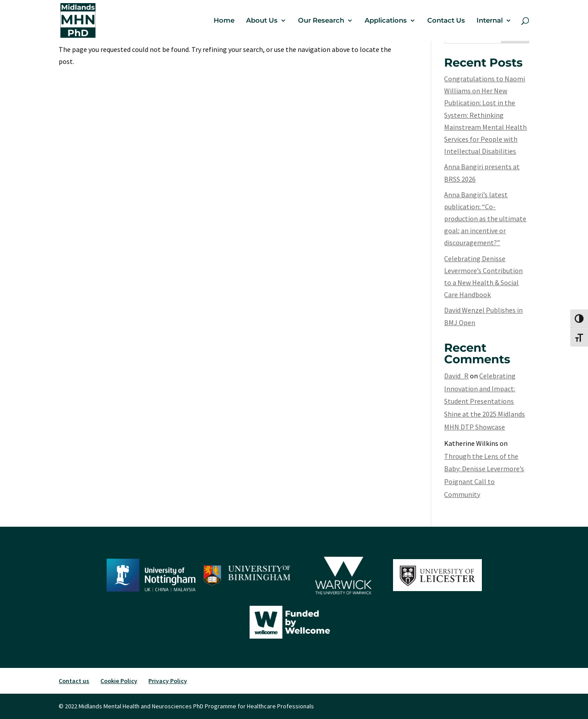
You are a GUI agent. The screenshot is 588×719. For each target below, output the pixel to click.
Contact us (74, 681)
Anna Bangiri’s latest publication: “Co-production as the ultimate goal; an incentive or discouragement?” (485, 219)
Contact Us (446, 21)
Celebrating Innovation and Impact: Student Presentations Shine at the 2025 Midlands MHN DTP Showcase (485, 401)
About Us (262, 21)
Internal (490, 21)
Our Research (321, 21)
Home (224, 21)
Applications (386, 21)
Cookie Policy (119, 681)
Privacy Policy (168, 681)
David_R (456, 376)
